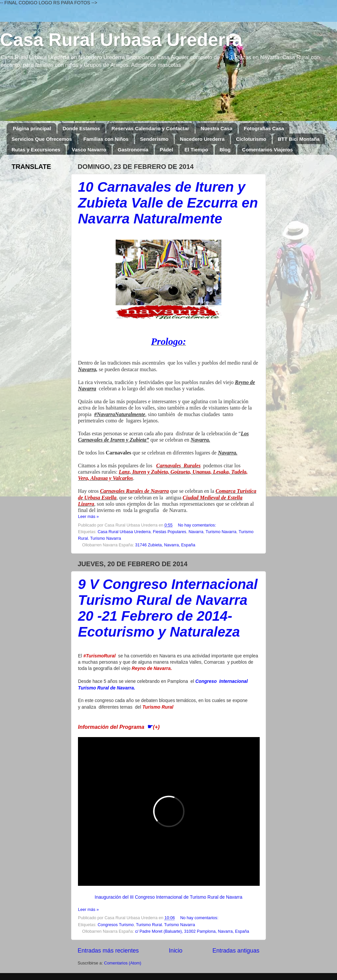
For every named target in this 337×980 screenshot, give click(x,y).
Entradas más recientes (108, 951)
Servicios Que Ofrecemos (42, 139)
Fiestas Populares (170, 532)
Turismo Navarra (221, 532)
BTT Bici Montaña (299, 139)
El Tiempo (196, 150)
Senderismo (154, 139)
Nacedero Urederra (202, 139)
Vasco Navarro (89, 150)
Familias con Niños (106, 139)
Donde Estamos (81, 128)
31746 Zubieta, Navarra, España (165, 545)
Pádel (167, 150)
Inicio (176, 951)
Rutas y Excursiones (36, 150)
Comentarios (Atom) (123, 963)
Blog (225, 150)
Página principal (32, 128)
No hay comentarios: (197, 525)
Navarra (196, 532)
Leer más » (88, 517)
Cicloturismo (251, 139)
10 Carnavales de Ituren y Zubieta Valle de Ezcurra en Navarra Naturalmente (168, 203)
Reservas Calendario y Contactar (150, 128)
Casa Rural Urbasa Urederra (121, 40)
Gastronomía (133, 150)
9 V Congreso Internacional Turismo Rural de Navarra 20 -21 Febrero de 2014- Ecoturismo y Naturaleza (168, 608)
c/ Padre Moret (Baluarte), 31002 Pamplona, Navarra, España (192, 931)
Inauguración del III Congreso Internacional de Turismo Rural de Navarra (169, 897)
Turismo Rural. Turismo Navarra (165, 925)
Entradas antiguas (236, 951)
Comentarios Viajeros (268, 150)
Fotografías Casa (264, 128)
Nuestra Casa (216, 128)
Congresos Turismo (116, 925)
